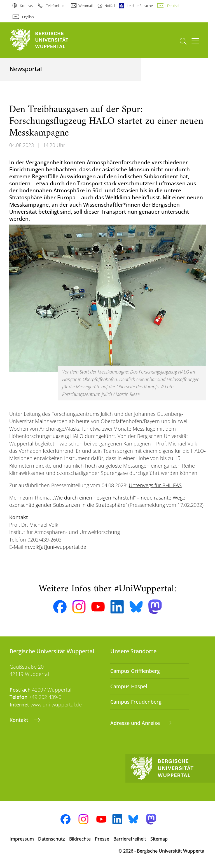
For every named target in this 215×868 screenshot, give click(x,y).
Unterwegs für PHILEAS (155, 485)
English (28, 17)
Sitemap (159, 839)
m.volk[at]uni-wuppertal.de (55, 547)
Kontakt (20, 720)
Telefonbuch (56, 6)
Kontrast (27, 6)
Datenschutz (52, 839)
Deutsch (174, 6)
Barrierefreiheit (130, 839)
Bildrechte (80, 839)
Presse (102, 839)
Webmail (86, 6)
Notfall (110, 6)
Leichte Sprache (140, 6)
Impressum (22, 839)
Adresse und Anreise (136, 723)
